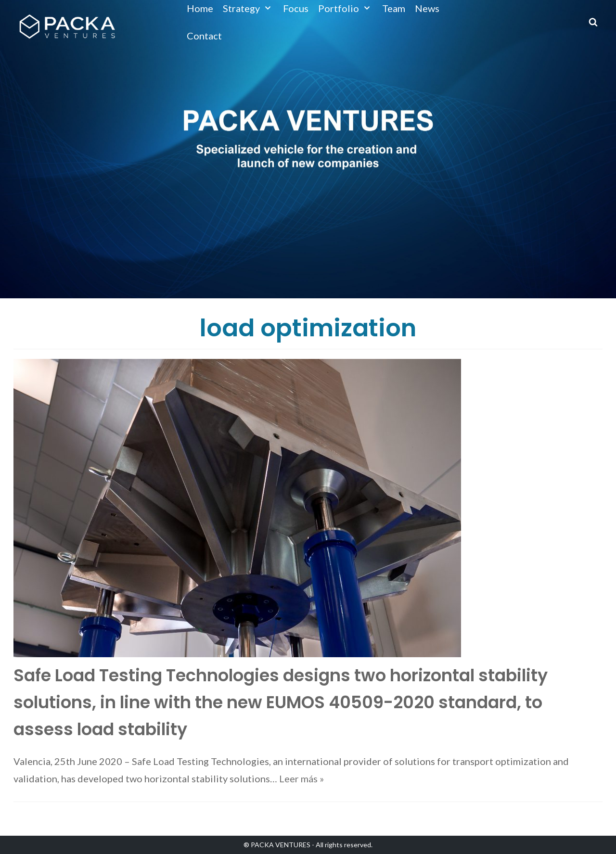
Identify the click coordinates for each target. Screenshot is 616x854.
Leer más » (302, 778)
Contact (204, 36)
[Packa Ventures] (67, 26)
